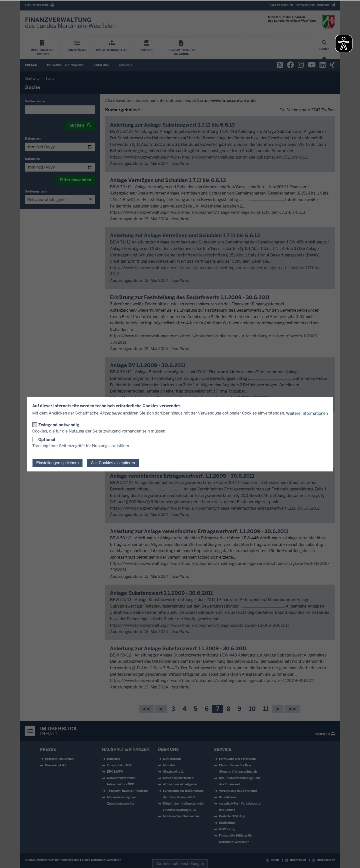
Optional (47, 440)
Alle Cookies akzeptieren (113, 463)
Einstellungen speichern (57, 463)
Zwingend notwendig (59, 425)
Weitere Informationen (307, 413)
